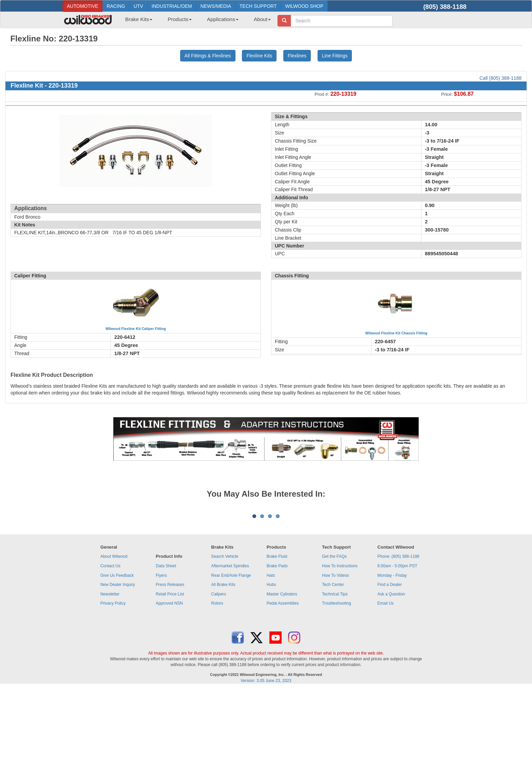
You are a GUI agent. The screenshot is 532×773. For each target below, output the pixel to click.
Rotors (217, 687)
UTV (138, 6)
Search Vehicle (225, 641)
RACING (116, 6)
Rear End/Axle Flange (231, 660)
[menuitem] (136, 21)
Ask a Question (391, 678)
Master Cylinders (282, 678)
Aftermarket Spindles (230, 650)
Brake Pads (277, 650)
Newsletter (110, 678)
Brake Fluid (277, 641)
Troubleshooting (337, 687)
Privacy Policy (113, 687)
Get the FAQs (334, 641)
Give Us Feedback (117, 660)
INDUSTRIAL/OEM (172, 6)
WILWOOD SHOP (304, 6)
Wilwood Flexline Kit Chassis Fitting (396, 333)
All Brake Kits (223, 669)
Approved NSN (169, 687)
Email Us (385, 687)
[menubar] (195, 21)
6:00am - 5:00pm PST (397, 650)
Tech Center (333, 669)
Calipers (218, 678)
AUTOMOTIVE (82, 6)
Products (180, 19)
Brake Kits (139, 19)
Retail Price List (170, 678)
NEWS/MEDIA (216, 6)
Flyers (161, 660)
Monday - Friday (392, 660)
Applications (223, 19)
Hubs (271, 669)
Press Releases (170, 669)
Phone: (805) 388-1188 (398, 641)
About (262, 19)
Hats (271, 660)
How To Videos (336, 660)
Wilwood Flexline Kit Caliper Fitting (136, 329)
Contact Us (110, 650)
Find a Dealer (389, 669)
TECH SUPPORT (258, 6)
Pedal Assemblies (283, 687)
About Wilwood (114, 641)
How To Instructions (340, 650)
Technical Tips (335, 678)
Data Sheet (166, 650)
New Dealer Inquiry (118, 669)
